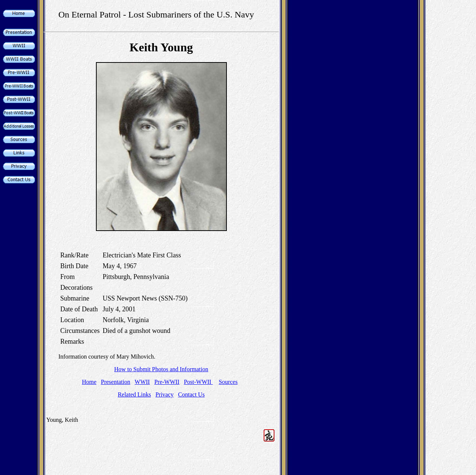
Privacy (165, 394)
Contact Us (192, 394)
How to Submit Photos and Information (161, 369)
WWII (142, 382)
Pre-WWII (167, 382)
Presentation (115, 382)
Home (89, 382)
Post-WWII (198, 382)
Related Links (134, 394)
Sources (228, 382)
